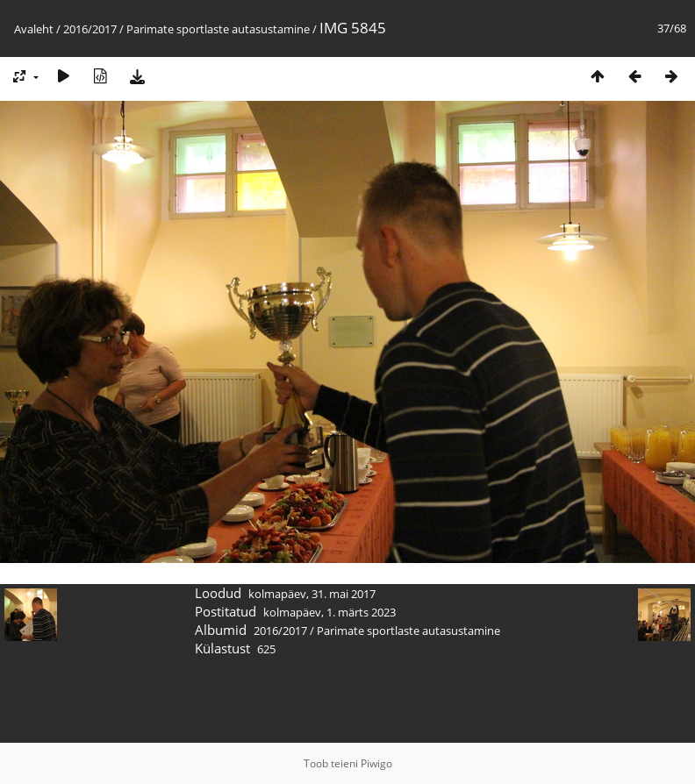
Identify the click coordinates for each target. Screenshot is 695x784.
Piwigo (376, 763)
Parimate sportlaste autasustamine (218, 29)
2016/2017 (90, 29)
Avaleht (34, 29)
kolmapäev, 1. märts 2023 (330, 612)
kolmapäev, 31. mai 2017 (312, 594)
